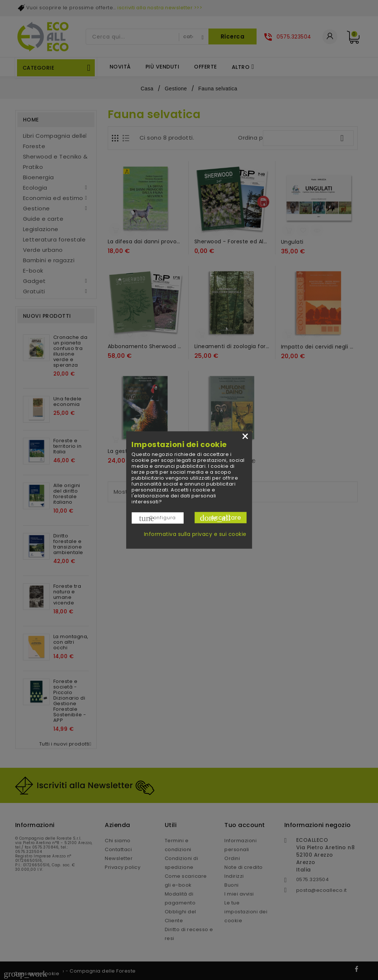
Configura (157, 518)
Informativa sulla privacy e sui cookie (195, 534)
